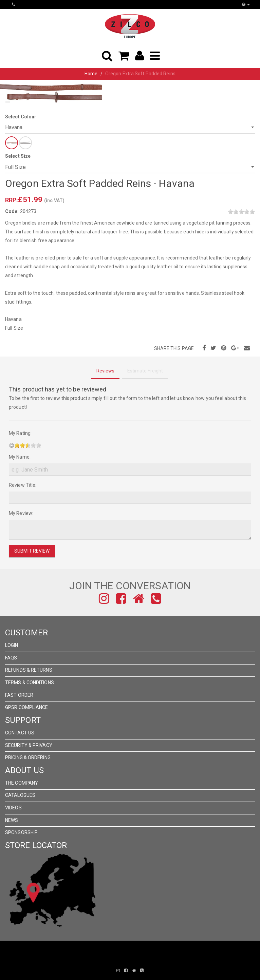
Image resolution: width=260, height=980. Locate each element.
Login (12, 645)
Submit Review (32, 551)
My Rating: (20, 433)
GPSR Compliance (27, 707)
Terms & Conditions (30, 683)
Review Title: (23, 485)
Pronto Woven (125, 960)
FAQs (11, 658)
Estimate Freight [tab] (145, 371)
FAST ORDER (19, 695)
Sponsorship (21, 832)
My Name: (20, 457)
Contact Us (20, 733)
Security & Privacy (29, 745)
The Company (22, 783)
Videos (13, 808)
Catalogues (20, 795)
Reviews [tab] (106, 371)
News (12, 820)
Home (91, 74)
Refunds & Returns (29, 670)
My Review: (21, 513)
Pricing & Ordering (28, 757)
